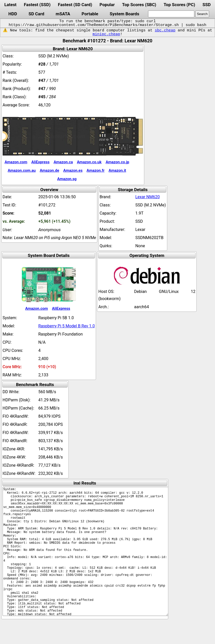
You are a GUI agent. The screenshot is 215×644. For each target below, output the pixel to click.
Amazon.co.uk (89, 162)
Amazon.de (50, 170)
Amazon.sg (67, 179)
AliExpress (40, 162)
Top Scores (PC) (179, 5)
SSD (207, 5)
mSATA (63, 14)
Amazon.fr (95, 170)
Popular (107, 5)
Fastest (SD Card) (75, 5)
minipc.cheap (106, 34)
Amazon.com (16, 162)
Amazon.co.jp (117, 162)
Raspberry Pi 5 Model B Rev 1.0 (67, 326)
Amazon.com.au (22, 170)
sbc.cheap (165, 30)
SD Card (37, 14)
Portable (90, 14)
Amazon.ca (63, 162)
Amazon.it (117, 170)
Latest (10, 5)
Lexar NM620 (148, 197)
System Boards (125, 14)
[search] (171, 14)
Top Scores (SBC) (139, 5)
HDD (13, 14)
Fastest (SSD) (37, 5)
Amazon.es (73, 170)
